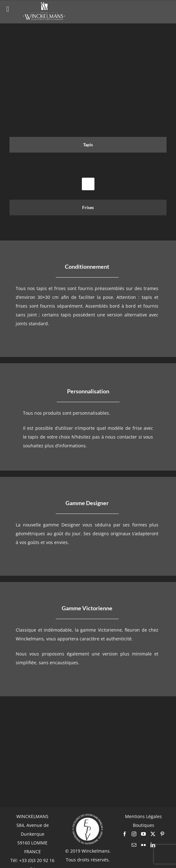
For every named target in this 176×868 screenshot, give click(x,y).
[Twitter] (153, 834)
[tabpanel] (88, 178)
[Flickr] (143, 845)
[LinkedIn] (153, 845)
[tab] (88, 145)
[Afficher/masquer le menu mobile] (163, 11)
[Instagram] (134, 834)
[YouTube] (143, 834)
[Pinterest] (162, 834)
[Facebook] (125, 834)
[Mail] (134, 845)
